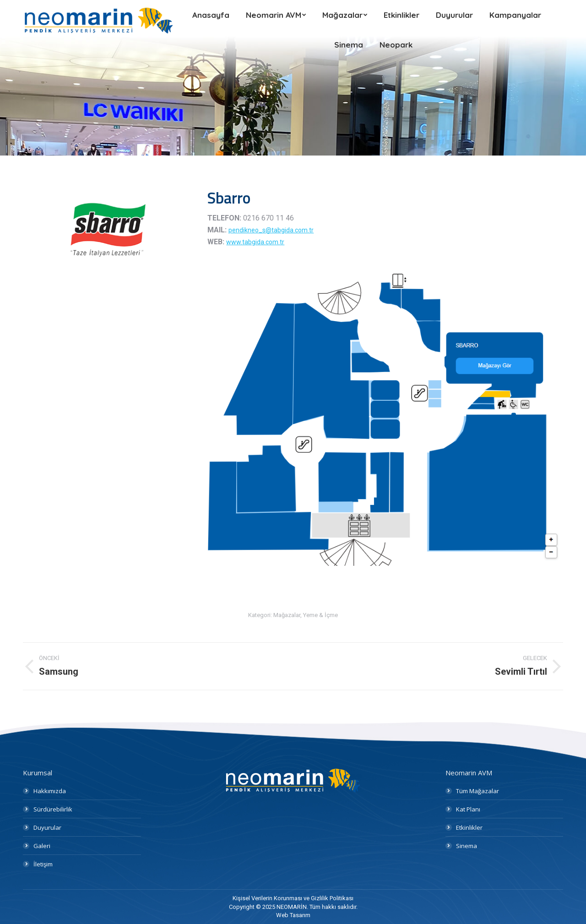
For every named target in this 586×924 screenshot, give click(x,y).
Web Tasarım (293, 915)
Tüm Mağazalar (477, 791)
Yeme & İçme (320, 615)
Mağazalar (287, 615)
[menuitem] (211, 15)
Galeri (42, 846)
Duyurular (47, 827)
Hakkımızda (50, 791)
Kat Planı (468, 809)
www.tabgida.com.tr (255, 242)
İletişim (43, 864)
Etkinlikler (469, 827)
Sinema (467, 846)
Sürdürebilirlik (53, 809)
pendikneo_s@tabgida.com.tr (271, 230)
